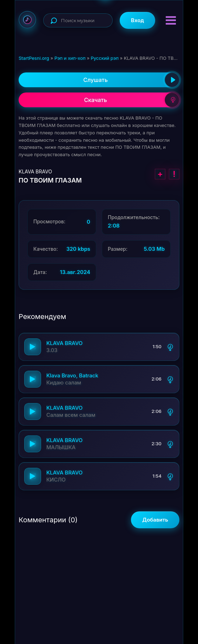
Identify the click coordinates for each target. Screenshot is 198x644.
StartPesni (27, 20)
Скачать (132, 100)
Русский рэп (104, 58)
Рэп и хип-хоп (70, 58)
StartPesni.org (34, 58)
